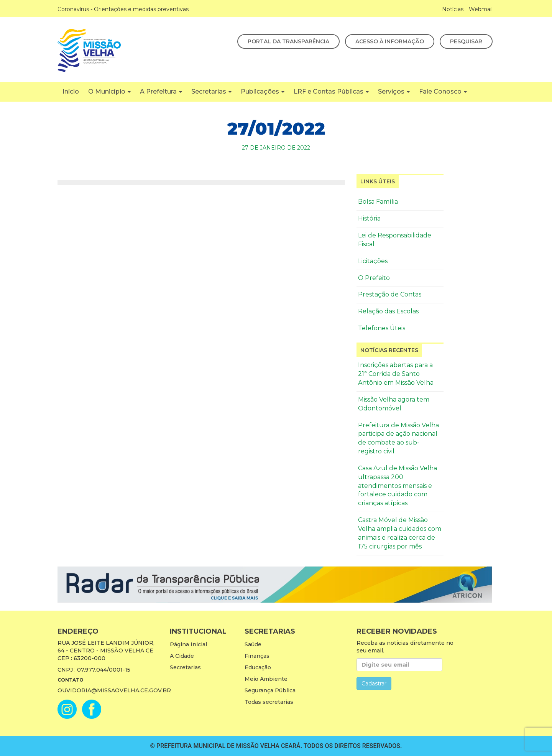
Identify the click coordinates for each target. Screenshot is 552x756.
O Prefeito (374, 278)
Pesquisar (466, 41)
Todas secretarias (269, 702)
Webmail (481, 9)
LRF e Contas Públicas (331, 91)
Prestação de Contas (390, 294)
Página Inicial (188, 644)
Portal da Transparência (288, 41)
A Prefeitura (161, 91)
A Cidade (182, 656)
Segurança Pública (270, 690)
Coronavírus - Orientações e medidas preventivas (123, 9)
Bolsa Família (378, 202)
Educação (258, 667)
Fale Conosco (443, 91)
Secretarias (211, 91)
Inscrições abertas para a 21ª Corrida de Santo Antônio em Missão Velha (396, 374)
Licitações (373, 261)
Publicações (263, 91)
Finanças (257, 656)
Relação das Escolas (388, 311)
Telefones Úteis (382, 328)
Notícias (453, 9)
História (369, 218)
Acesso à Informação (390, 41)
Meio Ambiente (266, 679)
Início (71, 91)
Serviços (394, 91)
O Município (109, 91)
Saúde (253, 644)
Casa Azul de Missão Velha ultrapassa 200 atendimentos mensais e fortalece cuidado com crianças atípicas (398, 486)
